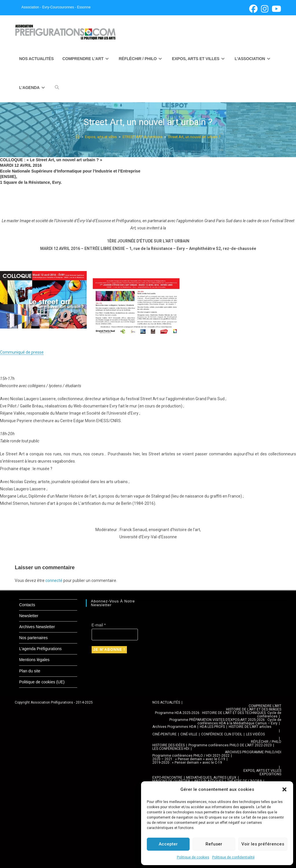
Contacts (27, 605)
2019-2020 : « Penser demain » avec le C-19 (187, 763)
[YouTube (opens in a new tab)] (276, 9)
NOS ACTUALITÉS (166, 702)
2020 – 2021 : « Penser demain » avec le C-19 (189, 759)
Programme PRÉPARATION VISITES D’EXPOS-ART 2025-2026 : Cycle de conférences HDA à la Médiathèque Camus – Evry (225, 722)
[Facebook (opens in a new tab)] (253, 9)
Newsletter (29, 616)
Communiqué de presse (22, 352)
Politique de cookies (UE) (42, 682)
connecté (54, 580)
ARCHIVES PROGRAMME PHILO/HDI (253, 752)
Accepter (168, 844)
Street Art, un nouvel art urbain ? (194, 137)
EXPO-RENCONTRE (167, 778)
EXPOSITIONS (270, 774)
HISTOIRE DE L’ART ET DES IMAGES (254, 709)
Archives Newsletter (37, 627)
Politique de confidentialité (233, 857)
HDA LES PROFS (212, 727)
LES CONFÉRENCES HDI (171, 749)
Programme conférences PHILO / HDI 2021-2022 (191, 756)
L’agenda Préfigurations (40, 649)
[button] (284, 789)
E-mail (99, 625)
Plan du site (30, 671)
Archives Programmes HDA (174, 727)
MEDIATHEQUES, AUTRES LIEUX (211, 778)
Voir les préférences (263, 844)
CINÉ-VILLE (189, 734)
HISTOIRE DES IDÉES (169, 745)
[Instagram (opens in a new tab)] (265, 9)
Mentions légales (34, 660)
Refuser (214, 844)
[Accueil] (78, 137)
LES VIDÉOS (255, 734)
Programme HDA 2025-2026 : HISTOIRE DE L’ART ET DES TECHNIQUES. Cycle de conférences (218, 715)
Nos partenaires (33, 638)
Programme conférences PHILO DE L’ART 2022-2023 (230, 745)
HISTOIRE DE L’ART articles (250, 727)
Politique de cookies (193, 857)
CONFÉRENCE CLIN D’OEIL (222, 734)
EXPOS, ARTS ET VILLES (262, 771)
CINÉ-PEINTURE (164, 734)
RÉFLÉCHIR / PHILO (266, 742)
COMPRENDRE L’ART (265, 706)
